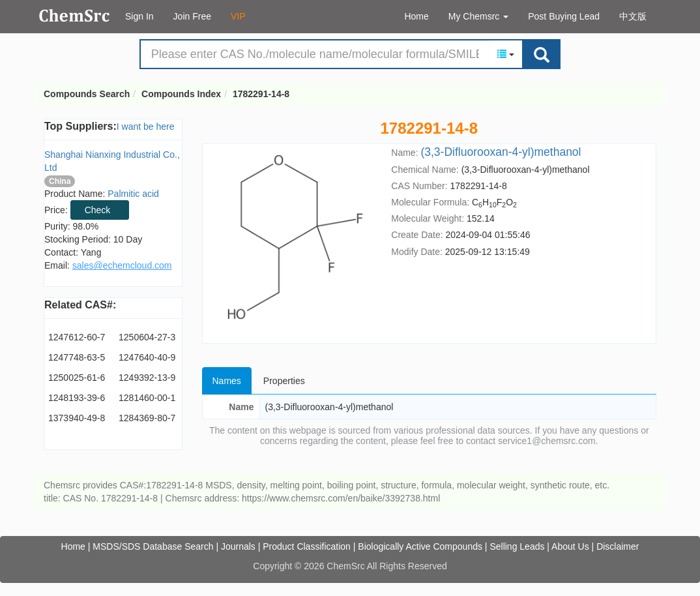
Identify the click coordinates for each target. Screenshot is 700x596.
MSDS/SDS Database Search (153, 546)
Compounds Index (181, 94)
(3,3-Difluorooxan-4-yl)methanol (501, 152)
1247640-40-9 (147, 357)
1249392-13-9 (147, 378)
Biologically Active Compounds (420, 546)
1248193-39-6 (77, 398)
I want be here (146, 127)
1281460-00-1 (147, 398)
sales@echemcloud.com (122, 265)
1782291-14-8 (261, 94)
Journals (238, 546)
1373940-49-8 (77, 418)
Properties (284, 381)
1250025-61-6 (77, 378)
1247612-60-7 (77, 337)
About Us (570, 546)
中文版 (633, 16)
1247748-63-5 (77, 357)
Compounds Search (75, 16)
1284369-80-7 (147, 418)
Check (98, 210)
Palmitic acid (133, 194)
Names (227, 381)
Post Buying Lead (564, 16)
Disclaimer (618, 546)
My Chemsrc (478, 16)
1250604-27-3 (147, 337)
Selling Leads (517, 546)
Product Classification (307, 546)
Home (416, 16)
